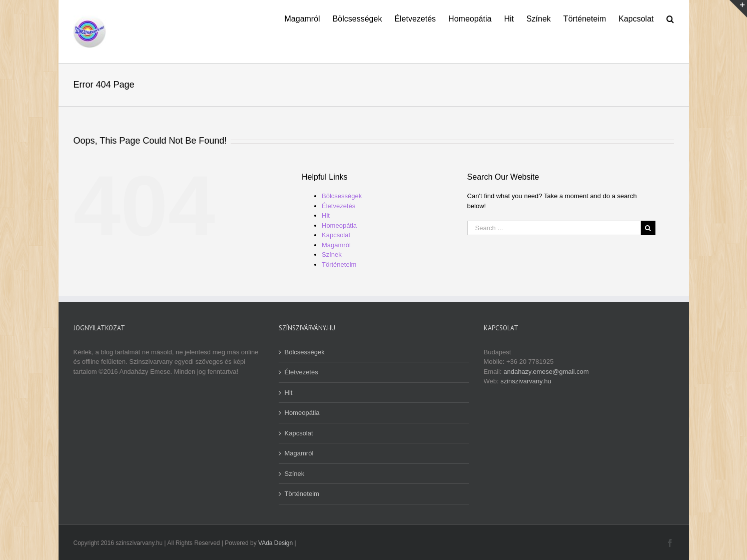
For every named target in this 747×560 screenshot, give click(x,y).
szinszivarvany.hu (526, 381)
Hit (326, 215)
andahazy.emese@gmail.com (546, 372)
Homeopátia (339, 225)
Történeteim (339, 264)
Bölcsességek (342, 196)
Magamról (336, 245)
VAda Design (275, 543)
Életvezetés (338, 206)
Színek (332, 254)
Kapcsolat (336, 235)
